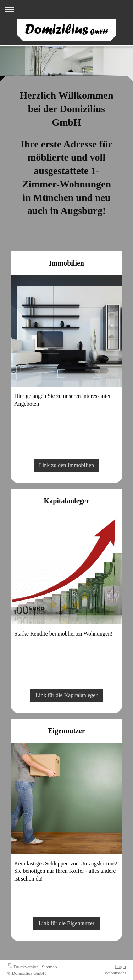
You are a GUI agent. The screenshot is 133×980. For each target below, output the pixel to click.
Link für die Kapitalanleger (66, 695)
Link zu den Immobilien (66, 465)
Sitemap (49, 967)
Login (120, 966)
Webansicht (115, 973)
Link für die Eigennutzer (67, 923)
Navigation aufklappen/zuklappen (66, 9)
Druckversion (23, 967)
